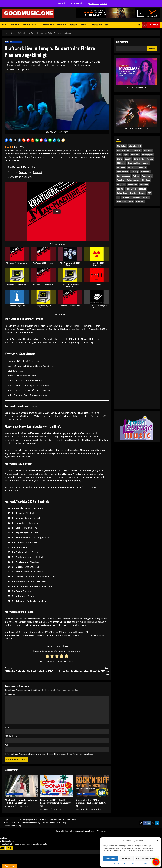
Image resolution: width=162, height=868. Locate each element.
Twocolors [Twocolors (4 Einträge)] (140, 202)
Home (4, 25)
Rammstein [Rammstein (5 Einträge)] (144, 184)
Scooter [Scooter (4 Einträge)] (142, 193)
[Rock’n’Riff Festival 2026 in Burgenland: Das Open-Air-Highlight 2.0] (92, 786)
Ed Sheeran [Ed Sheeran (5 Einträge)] (121, 163)
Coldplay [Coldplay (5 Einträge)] (128, 159)
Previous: (31, 670)
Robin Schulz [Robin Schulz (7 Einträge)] (131, 189)
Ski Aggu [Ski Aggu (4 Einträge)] (125, 197)
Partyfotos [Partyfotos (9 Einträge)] (121, 184)
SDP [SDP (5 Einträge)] (149, 193)
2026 (9, 794)
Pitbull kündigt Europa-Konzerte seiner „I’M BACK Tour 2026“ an (21, 801)
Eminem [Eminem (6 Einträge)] (146, 163)
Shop (64, 823)
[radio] (47, 656)
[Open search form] (139, 25)
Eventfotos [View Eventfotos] (150, 25)
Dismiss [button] (104, 3)
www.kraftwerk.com (26, 376)
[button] (157, 841)
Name (7, 727)
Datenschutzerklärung (130, 864)
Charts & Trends (30, 25)
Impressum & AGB (142, 864)
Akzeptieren (110, 858)
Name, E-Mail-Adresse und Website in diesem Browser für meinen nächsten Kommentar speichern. (50, 754)
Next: (83, 671)
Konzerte (61, 25)
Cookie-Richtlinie (119, 864)
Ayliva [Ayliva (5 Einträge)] (126, 155)
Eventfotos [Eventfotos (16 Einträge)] (121, 167)
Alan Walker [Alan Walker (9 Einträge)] (121, 146)
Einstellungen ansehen (147, 858)
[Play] (57, 212)
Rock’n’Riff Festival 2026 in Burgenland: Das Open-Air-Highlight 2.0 (91, 803)
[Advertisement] (137, 285)
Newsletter (94, 3)
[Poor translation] (9, 848)
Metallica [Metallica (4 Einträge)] (120, 180)
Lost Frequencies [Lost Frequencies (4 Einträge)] (123, 176)
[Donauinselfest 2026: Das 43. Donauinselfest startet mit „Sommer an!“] (57, 786)
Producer (96, 25)
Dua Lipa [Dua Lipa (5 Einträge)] (150, 159)
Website (8, 745)
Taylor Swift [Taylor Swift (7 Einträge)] (121, 202)
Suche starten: (122, 42)
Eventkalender (48, 25)
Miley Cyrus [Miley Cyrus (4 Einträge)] (146, 180)
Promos (83, 25)
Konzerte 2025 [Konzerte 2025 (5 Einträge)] (123, 172)
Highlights (15, 25)
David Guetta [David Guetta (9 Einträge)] (139, 159)
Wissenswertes (16, 42)
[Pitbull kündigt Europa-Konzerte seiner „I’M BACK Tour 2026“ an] (21, 786)
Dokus (72, 25)
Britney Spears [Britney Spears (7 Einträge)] (148, 155)
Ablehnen (126, 858)
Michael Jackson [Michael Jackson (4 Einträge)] (133, 180)
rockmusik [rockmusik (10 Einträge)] (142, 189)
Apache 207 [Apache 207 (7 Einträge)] (137, 150)
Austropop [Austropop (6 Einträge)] (148, 150)
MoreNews (89, 831)
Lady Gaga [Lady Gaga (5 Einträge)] (135, 172)
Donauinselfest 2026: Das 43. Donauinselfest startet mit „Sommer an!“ (55, 803)
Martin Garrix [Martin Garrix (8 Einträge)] (147, 176)
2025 (7, 42)
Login (6, 820)
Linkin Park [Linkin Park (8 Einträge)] (145, 172)
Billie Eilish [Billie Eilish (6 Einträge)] (135, 155)
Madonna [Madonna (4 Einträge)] (136, 176)
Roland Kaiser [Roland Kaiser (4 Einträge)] (122, 193)
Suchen (152, 49)
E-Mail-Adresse (11, 736)
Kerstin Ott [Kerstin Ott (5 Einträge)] (132, 167)
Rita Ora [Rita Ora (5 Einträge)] (120, 189)
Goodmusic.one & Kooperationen (62, 820)
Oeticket (37, 172)
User (107, 25)
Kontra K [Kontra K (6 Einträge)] (143, 167)
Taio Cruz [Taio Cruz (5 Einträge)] (146, 197)
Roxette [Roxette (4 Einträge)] (133, 193)
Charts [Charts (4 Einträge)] (120, 159)
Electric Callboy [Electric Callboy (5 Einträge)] (134, 163)
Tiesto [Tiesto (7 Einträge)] (131, 202)
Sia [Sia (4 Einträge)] (118, 197)
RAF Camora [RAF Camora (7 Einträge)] (132, 184)
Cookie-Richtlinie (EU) (51, 823)
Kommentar (11, 694)
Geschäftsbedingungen (14, 826)
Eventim (23, 172)
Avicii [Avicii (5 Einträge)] (119, 155)
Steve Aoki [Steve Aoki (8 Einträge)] (136, 197)
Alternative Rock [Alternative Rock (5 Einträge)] (135, 146)
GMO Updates (10, 70)
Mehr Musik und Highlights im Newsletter (28, 820)
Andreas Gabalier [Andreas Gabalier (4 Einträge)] (123, 150)
